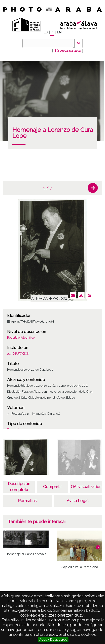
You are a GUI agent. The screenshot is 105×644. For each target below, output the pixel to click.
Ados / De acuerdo (53, 640)
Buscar (79, 43)
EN (59, 32)
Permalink (27, 501)
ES (52, 32)
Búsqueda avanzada (68, 51)
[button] (93, 188)
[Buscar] (48, 43)
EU (46, 32)
